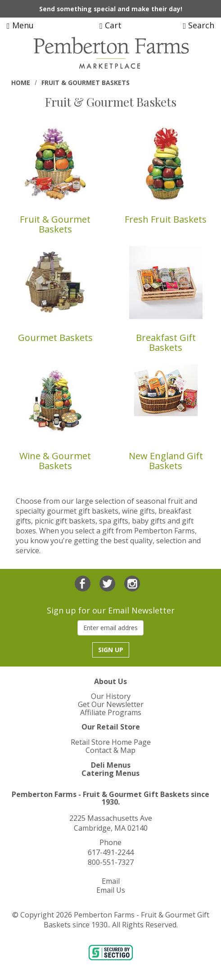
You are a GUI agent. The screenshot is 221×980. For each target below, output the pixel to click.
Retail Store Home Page (111, 742)
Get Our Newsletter (111, 704)
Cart (110, 25)
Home (21, 83)
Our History (111, 696)
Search (198, 25)
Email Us (111, 890)
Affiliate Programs (111, 712)
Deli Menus (111, 765)
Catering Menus (110, 773)
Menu (20, 25)
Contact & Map (110, 750)
